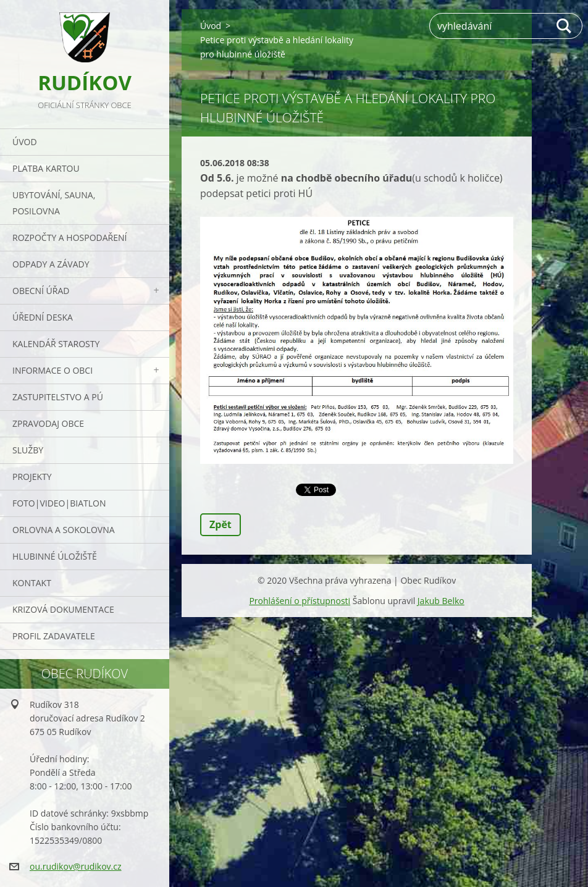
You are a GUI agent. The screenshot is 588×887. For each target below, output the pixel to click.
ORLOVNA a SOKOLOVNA (64, 530)
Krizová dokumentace (63, 609)
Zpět (220, 524)
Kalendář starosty (56, 344)
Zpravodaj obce (48, 423)
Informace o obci (52, 370)
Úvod (25, 142)
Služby (28, 450)
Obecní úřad (41, 291)
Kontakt (32, 583)
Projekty (32, 477)
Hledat (565, 26)
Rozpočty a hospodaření (69, 238)
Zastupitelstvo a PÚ (58, 397)
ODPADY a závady (51, 264)
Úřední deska (43, 317)
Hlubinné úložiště (55, 556)
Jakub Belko (441, 601)
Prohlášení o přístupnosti (300, 601)
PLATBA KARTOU (46, 168)
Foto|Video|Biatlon (59, 503)
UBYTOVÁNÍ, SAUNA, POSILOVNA (54, 203)
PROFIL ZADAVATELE (54, 636)
